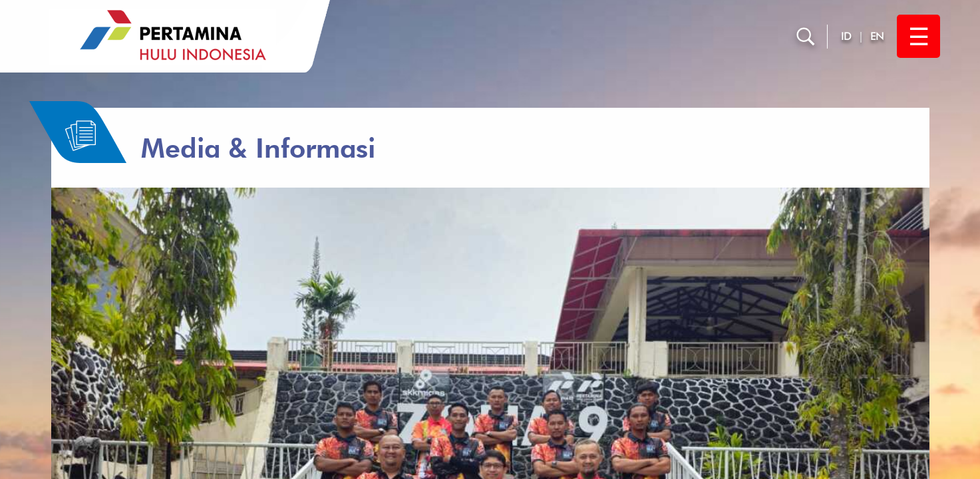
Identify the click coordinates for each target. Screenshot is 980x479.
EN (877, 36)
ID (846, 36)
